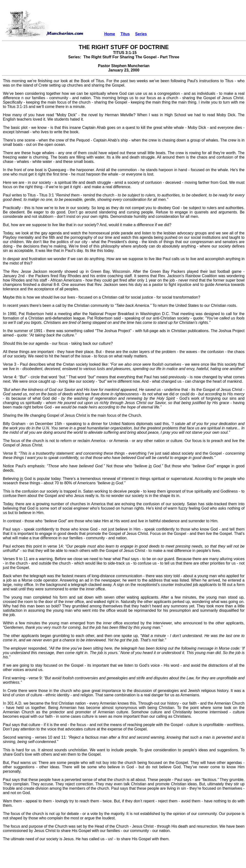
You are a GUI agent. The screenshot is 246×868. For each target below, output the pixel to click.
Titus (125, 34)
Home (110, 34)
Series (141, 34)
